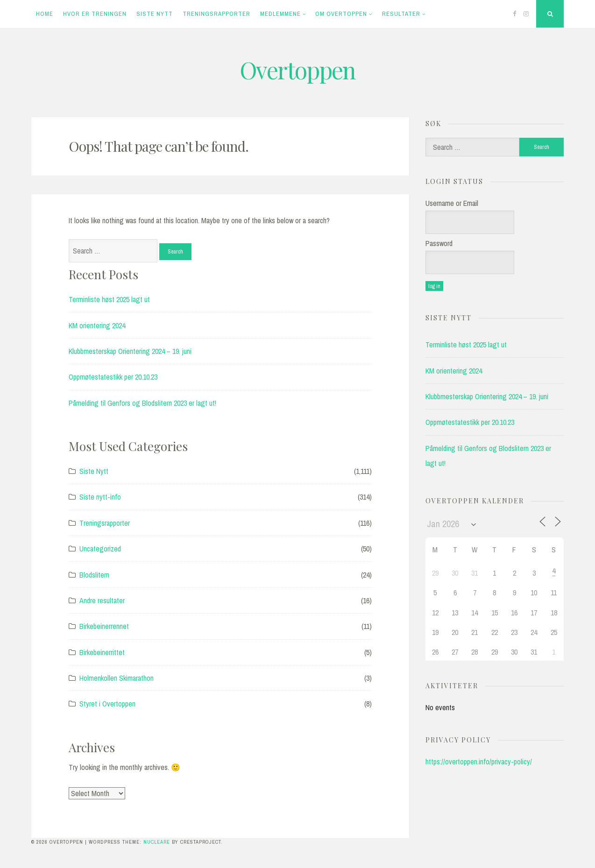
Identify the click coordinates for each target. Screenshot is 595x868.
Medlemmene (280, 14)
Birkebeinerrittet (102, 652)
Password (439, 243)
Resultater (401, 14)
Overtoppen (297, 70)
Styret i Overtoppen (107, 704)
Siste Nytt (155, 14)
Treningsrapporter (216, 14)
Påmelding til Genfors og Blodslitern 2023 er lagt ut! (142, 403)
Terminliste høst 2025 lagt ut (109, 299)
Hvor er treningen (95, 14)
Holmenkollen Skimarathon (117, 678)
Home (45, 14)
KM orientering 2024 (97, 325)
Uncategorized (100, 549)
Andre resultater (102, 600)
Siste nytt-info (100, 497)
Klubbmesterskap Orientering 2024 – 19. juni (130, 351)
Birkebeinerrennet (104, 626)
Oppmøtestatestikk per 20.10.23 (113, 377)
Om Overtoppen (341, 14)
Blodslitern (94, 575)
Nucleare (157, 842)
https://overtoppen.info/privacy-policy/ (479, 762)
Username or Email (452, 203)
